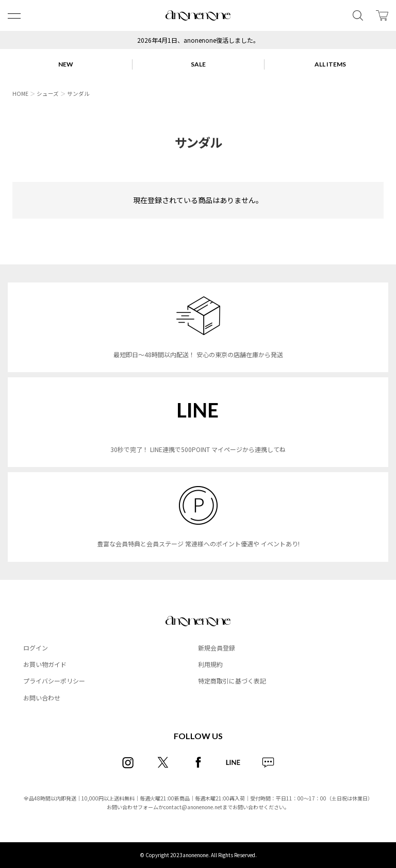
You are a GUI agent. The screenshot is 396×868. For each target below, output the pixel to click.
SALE (198, 64)
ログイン (36, 648)
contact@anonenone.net (193, 807)
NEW (66, 64)
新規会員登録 (217, 648)
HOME (20, 94)
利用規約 (210, 664)
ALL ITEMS (330, 64)
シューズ (48, 94)
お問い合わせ (42, 698)
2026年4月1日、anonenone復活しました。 (198, 40)
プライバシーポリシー (54, 681)
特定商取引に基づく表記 (232, 681)
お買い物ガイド (45, 664)
